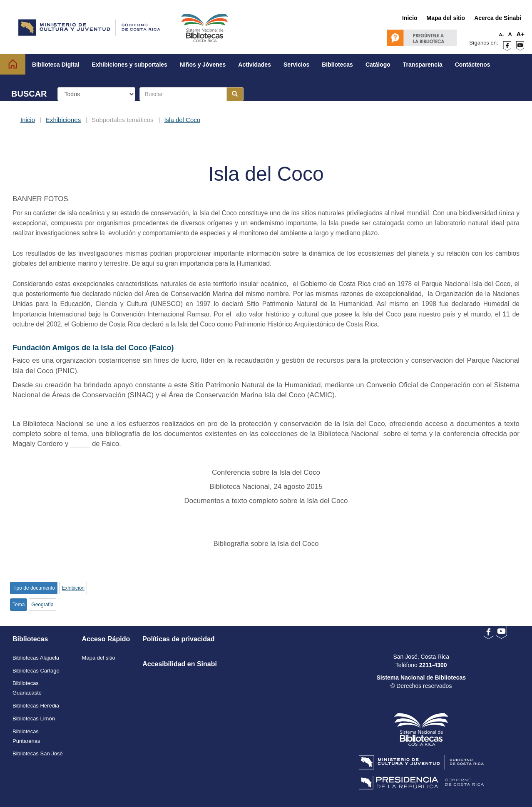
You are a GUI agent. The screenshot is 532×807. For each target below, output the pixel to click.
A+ (520, 34)
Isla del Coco (182, 120)
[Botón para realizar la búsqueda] (235, 94)
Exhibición (73, 588)
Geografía (42, 605)
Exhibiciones (63, 120)
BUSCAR (29, 94)
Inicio (28, 120)
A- (502, 35)
